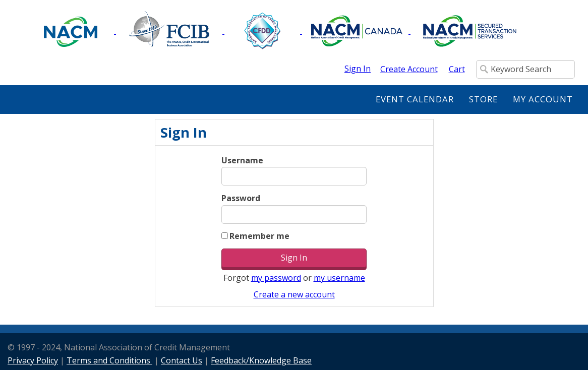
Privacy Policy (33, 360)
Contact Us (182, 360)
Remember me (259, 236)
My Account (543, 99)
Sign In (358, 69)
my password (276, 278)
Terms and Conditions (109, 360)
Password (241, 198)
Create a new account (294, 294)
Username (242, 160)
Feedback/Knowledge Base (261, 360)
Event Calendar (415, 99)
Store (483, 99)
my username (339, 278)
